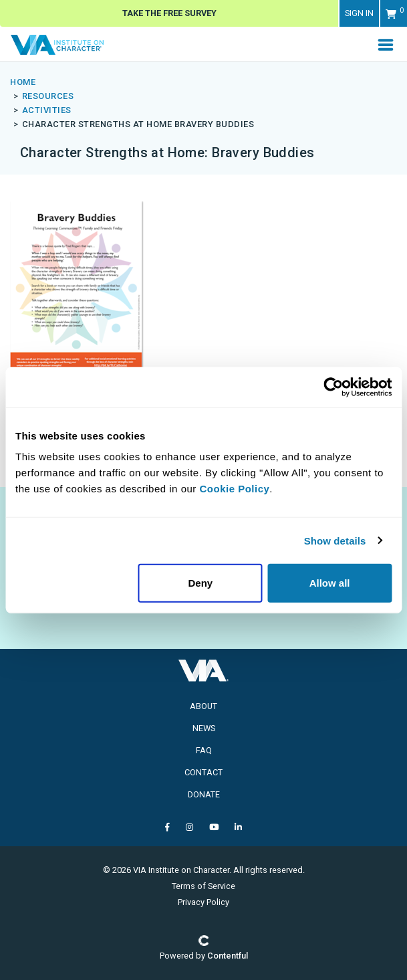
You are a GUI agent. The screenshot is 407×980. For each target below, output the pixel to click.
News (204, 728)
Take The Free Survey (169, 13)
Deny (200, 583)
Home (23, 82)
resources (48, 96)
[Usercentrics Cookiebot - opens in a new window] (333, 387)
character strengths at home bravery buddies (138, 124)
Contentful (228, 956)
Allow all (330, 583)
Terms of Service (203, 886)
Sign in (359, 13)
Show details (335, 540)
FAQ (204, 750)
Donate (204, 794)
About (203, 706)
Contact (203, 772)
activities (47, 110)
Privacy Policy (203, 902)
